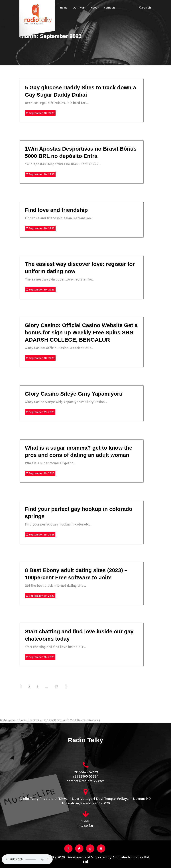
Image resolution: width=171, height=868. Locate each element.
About (95, 8)
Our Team (79, 8)
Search (145, 8)
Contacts (110, 8)
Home (64, 8)
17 (56, 687)
